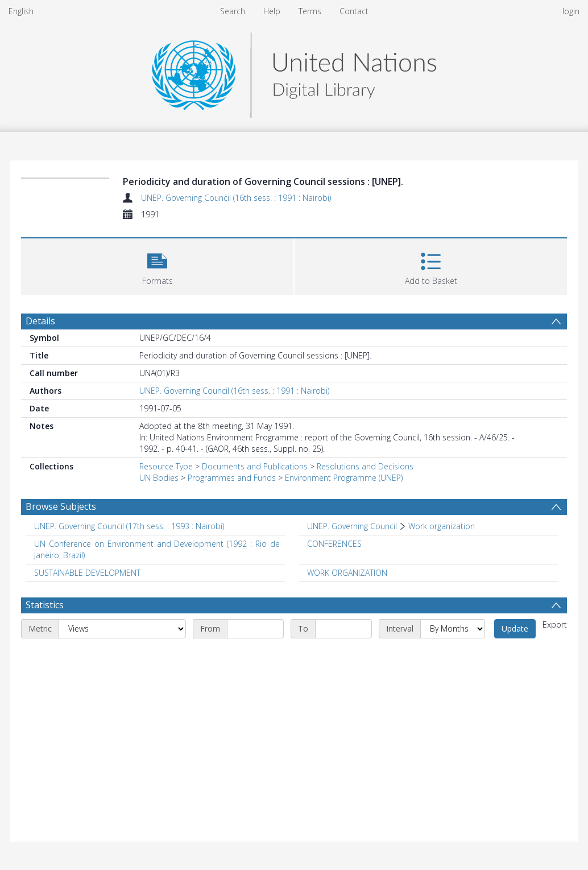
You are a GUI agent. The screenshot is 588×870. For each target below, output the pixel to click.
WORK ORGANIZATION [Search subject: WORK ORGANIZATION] (347, 573)
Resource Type (166, 466)
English (21, 11)
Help (272, 11)
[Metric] (122, 629)
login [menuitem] (571, 11)
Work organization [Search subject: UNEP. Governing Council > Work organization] (442, 526)
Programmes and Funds (232, 478)
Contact (354, 11)
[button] (157, 265)
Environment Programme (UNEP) (344, 478)
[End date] (343, 629)
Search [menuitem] (233, 11)
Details (40, 321)
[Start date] (255, 629)
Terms (310, 11)
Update (515, 628)
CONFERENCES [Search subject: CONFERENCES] (334, 544)
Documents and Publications (255, 466)
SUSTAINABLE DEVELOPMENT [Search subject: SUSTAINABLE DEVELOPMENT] (87, 573)
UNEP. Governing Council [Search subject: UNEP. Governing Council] (352, 526)
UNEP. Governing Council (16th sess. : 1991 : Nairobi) (236, 198)
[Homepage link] (294, 72)
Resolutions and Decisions (365, 466)
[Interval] (453, 629)
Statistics (45, 605)
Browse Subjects (61, 506)
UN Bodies (159, 478)
